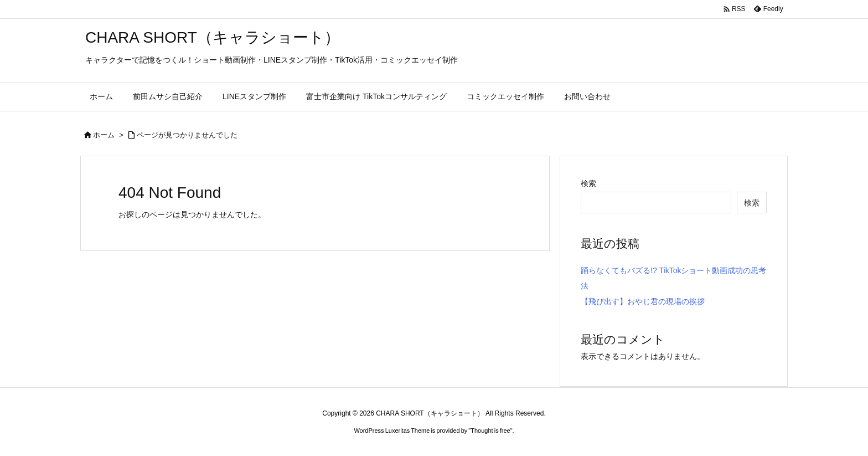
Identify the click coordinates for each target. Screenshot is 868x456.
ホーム (104, 135)
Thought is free (490, 431)
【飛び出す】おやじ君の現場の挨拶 (643, 301)
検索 (588, 183)
